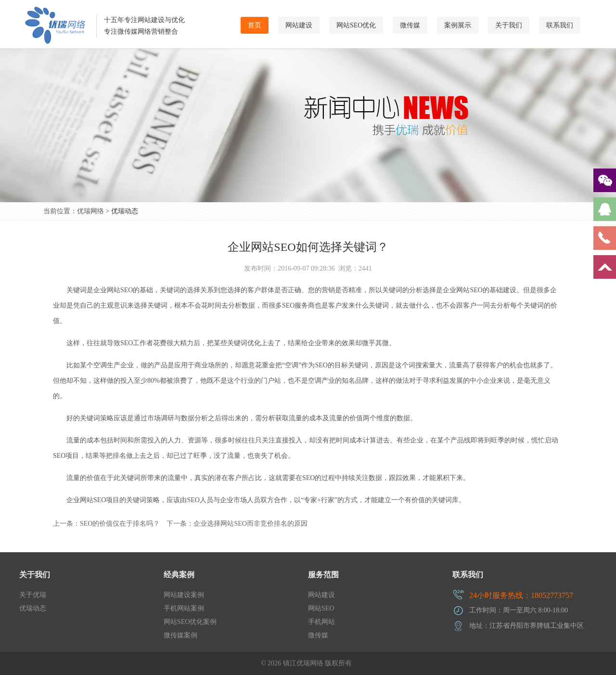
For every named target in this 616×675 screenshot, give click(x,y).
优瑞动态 (125, 211)
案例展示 (458, 25)
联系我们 (560, 25)
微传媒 (410, 25)
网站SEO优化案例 (190, 622)
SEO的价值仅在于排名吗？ (120, 524)
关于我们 (509, 25)
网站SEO (321, 608)
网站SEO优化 (356, 25)
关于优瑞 (33, 595)
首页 (255, 25)
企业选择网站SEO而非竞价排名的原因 (250, 524)
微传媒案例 (180, 635)
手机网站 (321, 622)
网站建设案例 (184, 595)
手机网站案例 (184, 608)
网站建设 (299, 25)
